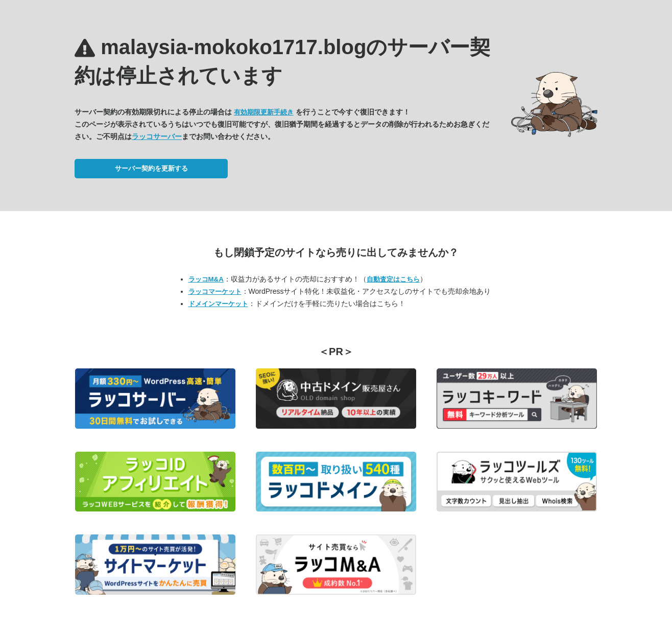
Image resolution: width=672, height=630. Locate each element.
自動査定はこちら (393, 279)
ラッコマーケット (215, 291)
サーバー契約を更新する (151, 168)
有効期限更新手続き (264, 112)
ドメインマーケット (218, 304)
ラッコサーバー (157, 136)
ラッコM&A (206, 279)
